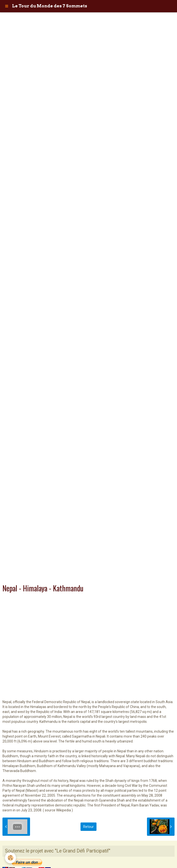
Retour (88, 827)
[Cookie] (10, 858)
